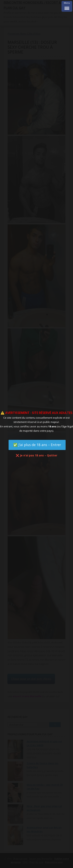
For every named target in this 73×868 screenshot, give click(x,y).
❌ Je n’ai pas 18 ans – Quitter (36, 455)
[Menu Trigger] (67, 6)
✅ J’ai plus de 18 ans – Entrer (37, 445)
